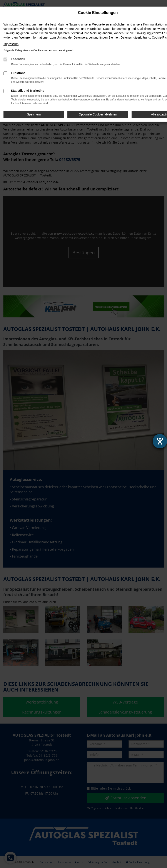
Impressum (11, 44)
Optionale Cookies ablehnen (98, 114)
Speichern (34, 114)
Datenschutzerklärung (135, 37)
